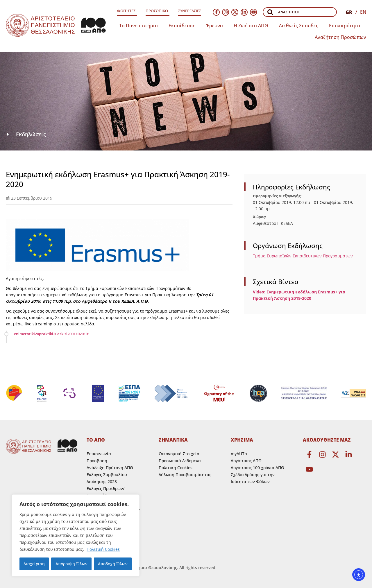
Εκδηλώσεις (31, 134)
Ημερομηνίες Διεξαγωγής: (277, 196)
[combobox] (300, 12)
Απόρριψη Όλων (71, 564)
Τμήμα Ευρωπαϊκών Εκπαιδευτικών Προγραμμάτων (303, 256)
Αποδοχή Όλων (113, 564)
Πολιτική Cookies (103, 549)
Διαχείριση (34, 564)
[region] (76, 535)
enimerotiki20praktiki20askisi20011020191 (52, 334)
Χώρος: (260, 217)
